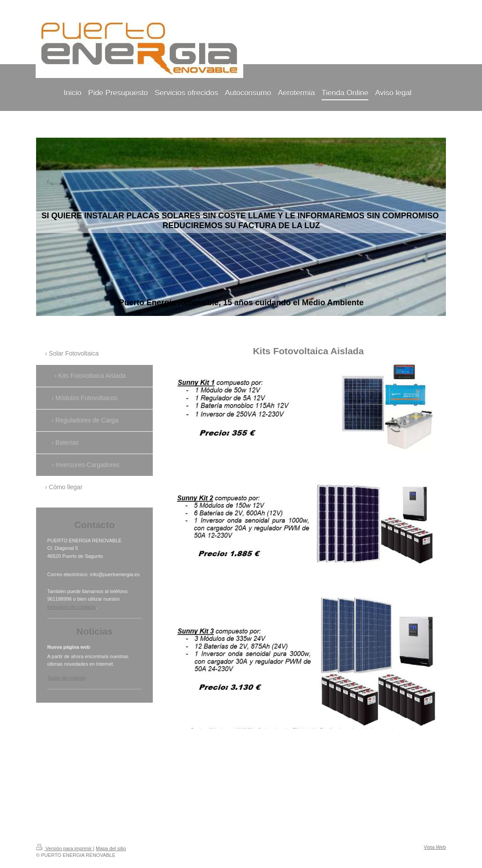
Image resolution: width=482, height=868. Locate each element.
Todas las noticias (67, 678)
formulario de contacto (71, 607)
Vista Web (435, 847)
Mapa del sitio (111, 848)
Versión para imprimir (65, 848)
